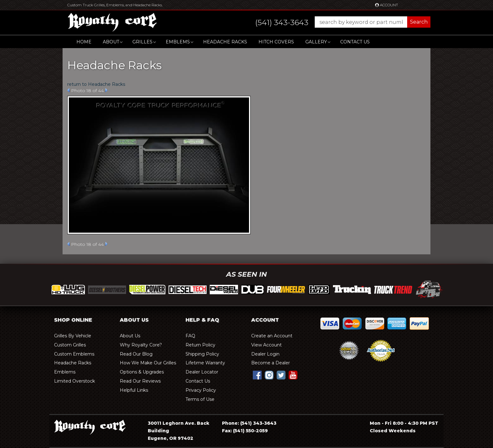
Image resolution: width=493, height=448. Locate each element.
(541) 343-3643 (258, 423)
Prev (68, 90)
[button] (337, 22)
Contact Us (355, 42)
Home (84, 42)
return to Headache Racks (96, 84)
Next (106, 90)
